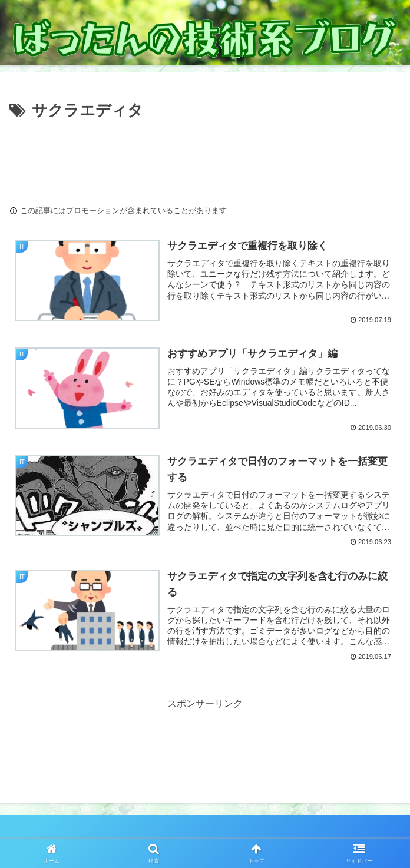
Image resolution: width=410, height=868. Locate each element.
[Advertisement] (205, 159)
